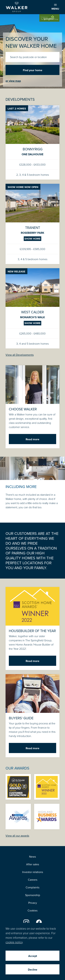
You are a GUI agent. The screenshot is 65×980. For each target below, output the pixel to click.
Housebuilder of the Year (32, 628)
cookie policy (14, 942)
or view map (13, 81)
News (32, 857)
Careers (33, 880)
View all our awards (17, 836)
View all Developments (20, 355)
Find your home (33, 70)
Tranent (32, 224)
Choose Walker (32, 407)
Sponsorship (33, 895)
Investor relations (33, 872)
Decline (33, 970)
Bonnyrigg (32, 142)
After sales (33, 864)
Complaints (32, 887)
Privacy (33, 903)
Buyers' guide (32, 716)
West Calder (32, 308)
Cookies (32, 910)
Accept (33, 956)
